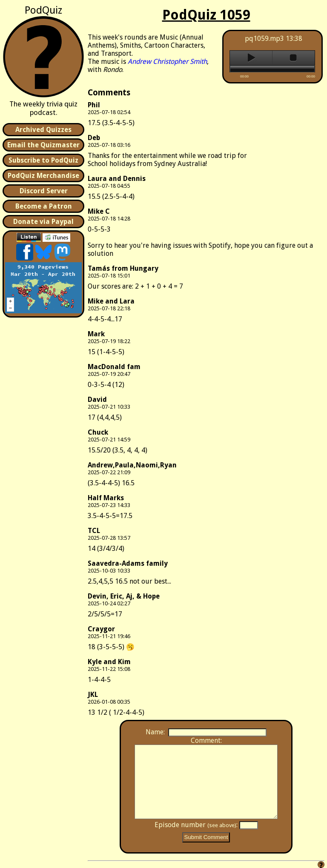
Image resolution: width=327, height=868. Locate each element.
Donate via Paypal (43, 222)
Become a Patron (44, 206)
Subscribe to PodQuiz (43, 160)
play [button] (251, 58)
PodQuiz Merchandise (43, 176)
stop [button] (294, 58)
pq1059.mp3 (264, 39)
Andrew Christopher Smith (167, 62)
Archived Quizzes (43, 130)
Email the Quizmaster (43, 145)
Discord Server (44, 191)
